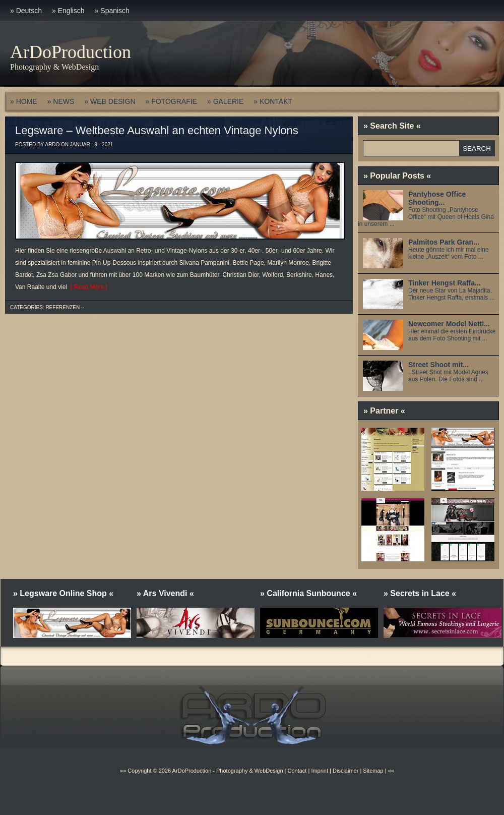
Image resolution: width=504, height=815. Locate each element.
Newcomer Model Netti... (449, 324)
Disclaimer (345, 771)
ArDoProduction (71, 52)
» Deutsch (26, 11)
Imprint (320, 771)
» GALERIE (225, 101)
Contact (297, 771)
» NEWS (61, 101)
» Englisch (68, 11)
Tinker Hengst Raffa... (445, 283)
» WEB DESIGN (110, 101)
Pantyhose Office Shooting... (437, 198)
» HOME (24, 101)
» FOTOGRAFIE (171, 101)
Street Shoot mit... (438, 365)
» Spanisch (112, 11)
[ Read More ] (87, 287)
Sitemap (372, 771)
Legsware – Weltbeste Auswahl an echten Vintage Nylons (157, 130)
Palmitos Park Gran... (444, 242)
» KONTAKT (273, 101)
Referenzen (62, 307)
